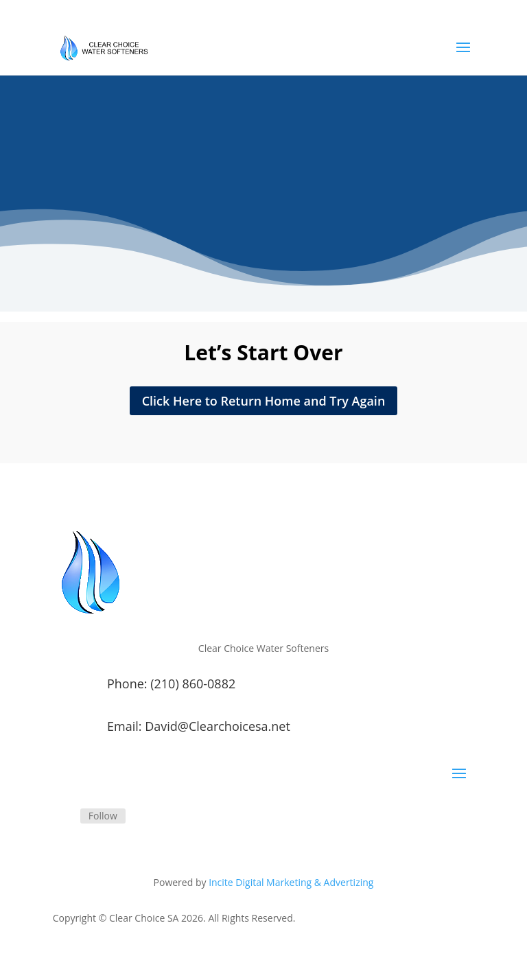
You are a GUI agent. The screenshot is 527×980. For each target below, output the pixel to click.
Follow (103, 816)
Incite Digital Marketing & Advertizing (291, 882)
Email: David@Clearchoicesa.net (199, 726)
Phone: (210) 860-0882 (171, 684)
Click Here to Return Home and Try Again (264, 401)
